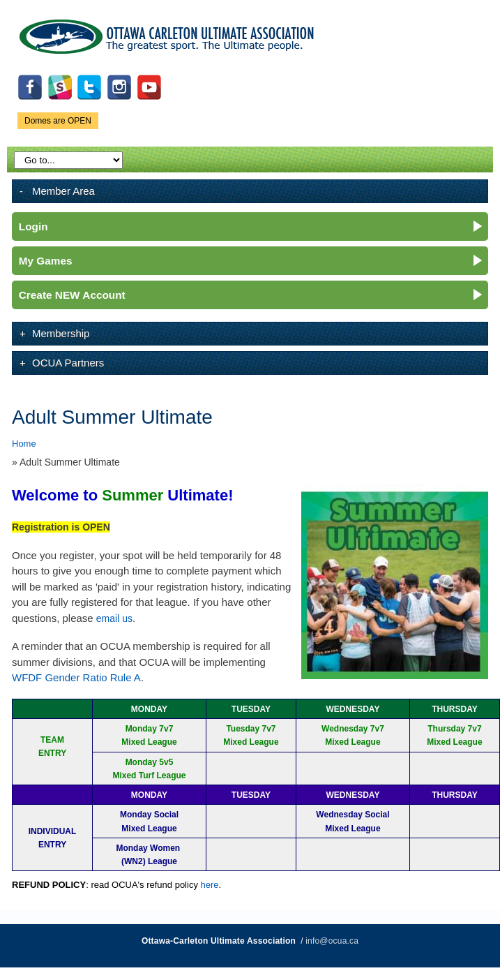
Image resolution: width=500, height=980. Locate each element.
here (210, 885)
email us (114, 618)
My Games (46, 261)
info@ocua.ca (332, 941)
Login (33, 227)
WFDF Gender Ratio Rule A (76, 677)
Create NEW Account (72, 295)
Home (24, 444)
